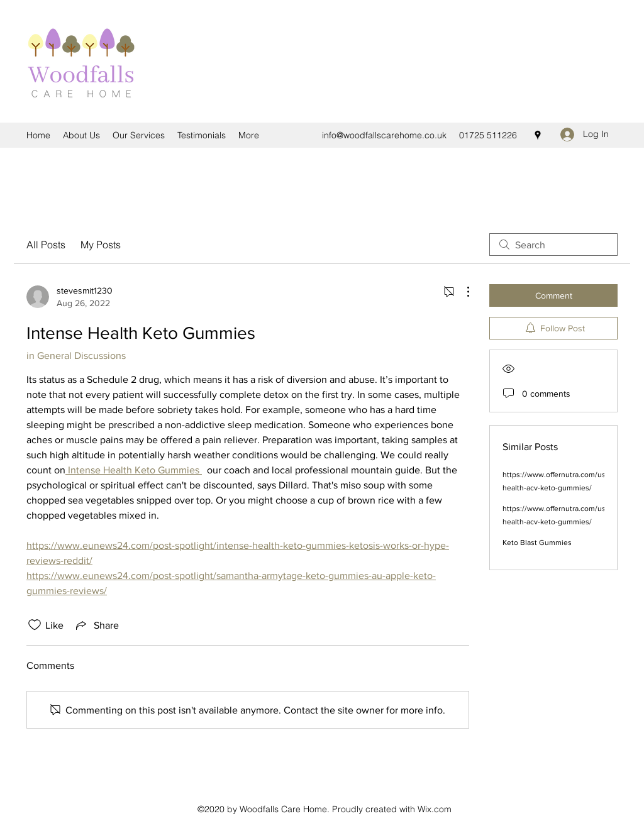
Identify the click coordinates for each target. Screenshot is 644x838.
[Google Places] (538, 135)
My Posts (101, 245)
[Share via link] (96, 625)
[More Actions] (462, 292)
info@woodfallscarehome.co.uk (384, 135)
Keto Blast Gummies (537, 543)
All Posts (46, 245)
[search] (553, 245)
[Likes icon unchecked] (35, 625)
